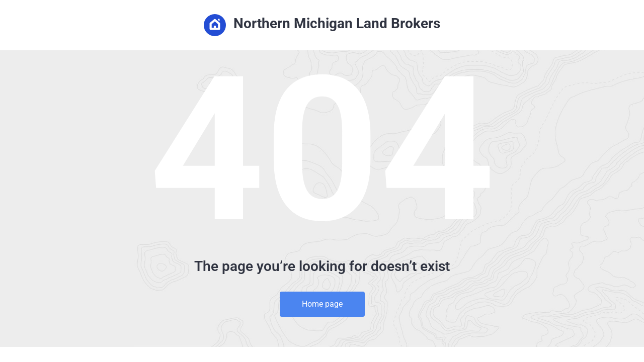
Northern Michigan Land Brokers (322, 25)
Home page (322, 304)
